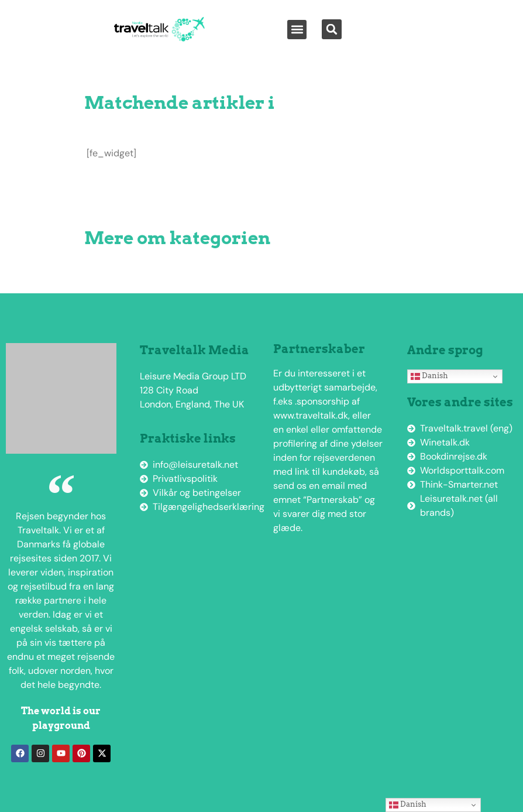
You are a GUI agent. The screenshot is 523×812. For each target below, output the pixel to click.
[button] (297, 30)
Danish (429, 376)
